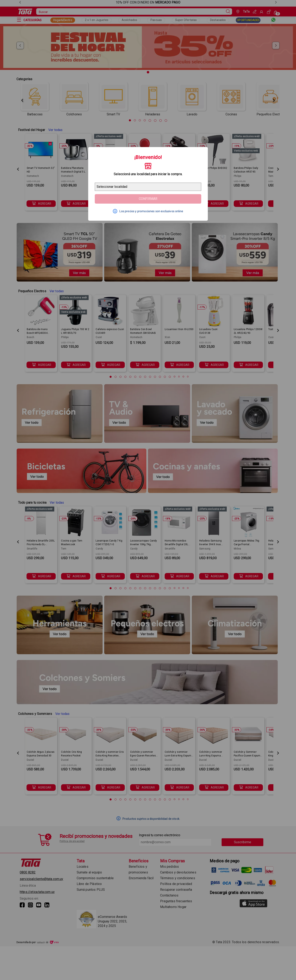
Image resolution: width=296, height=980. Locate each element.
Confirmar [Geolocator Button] (148, 199)
